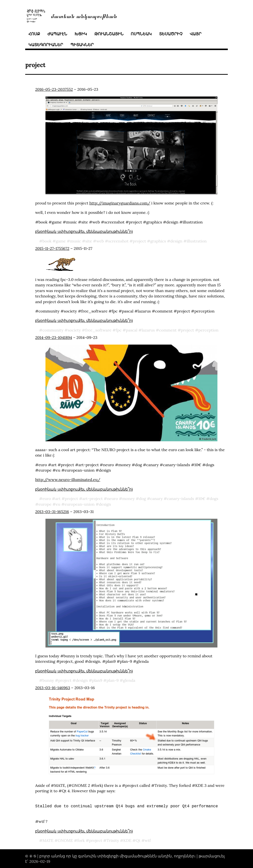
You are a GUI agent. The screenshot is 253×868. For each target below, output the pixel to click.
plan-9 (113, 680)
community (53, 330)
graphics (158, 241)
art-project (92, 499)
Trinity (113, 840)
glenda (129, 680)
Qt (138, 840)
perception (208, 330)
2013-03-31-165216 (52, 512)
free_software (98, 330)
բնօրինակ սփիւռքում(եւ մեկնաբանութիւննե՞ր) (84, 231)
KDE (127, 840)
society (74, 330)
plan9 (97, 680)
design (176, 241)
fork (81, 840)
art (58, 499)
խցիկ (81, 34)
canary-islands (180, 499)
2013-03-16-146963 (53, 688)
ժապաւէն (57, 34)
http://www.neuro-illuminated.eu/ (68, 480)
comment (168, 330)
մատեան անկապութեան (84, 16)
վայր (196, 34)
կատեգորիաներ (46, 45)
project (139, 241)
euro (47, 499)
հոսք (34, 34)
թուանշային (109, 34)
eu (58, 504)
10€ (202, 499)
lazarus (148, 330)
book (47, 241)
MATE (48, 840)
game (61, 241)
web (100, 241)
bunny (48, 680)
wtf (148, 840)
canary (156, 499)
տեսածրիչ (171, 34)
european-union (80, 504)
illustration (197, 241)
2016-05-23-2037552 (54, 89)
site (89, 241)
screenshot (118, 241)
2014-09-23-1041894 (53, 337)
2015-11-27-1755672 (52, 248)
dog (143, 499)
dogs (214, 499)
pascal (132, 330)
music (75, 241)
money (128, 499)
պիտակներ (82, 45)
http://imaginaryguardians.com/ (120, 203)
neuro (112, 499)
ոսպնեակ (141, 34)
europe (45, 504)
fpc (119, 330)
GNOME (65, 840)
